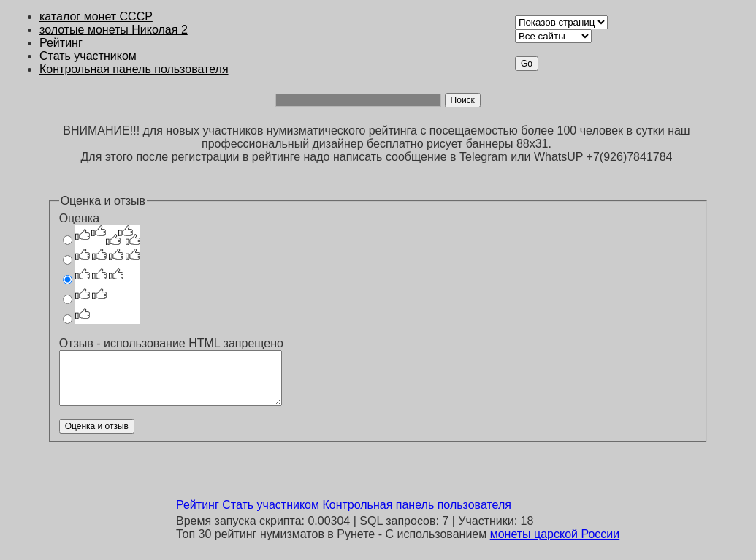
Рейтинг (61, 43)
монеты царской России (555, 534)
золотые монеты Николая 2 (114, 30)
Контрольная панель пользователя (134, 69)
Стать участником (88, 56)
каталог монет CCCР (96, 16)
